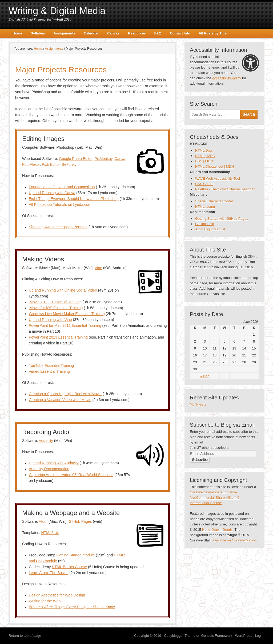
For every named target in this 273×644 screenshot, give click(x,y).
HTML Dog (203, 150)
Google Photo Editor (76, 159)
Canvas (113, 33)
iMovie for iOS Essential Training (56, 308)
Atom (43, 521)
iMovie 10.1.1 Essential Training (55, 302)
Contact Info (180, 33)
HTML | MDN (205, 156)
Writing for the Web (45, 601)
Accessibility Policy (226, 78)
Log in (260, 636)
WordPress (244, 636)
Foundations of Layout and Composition (62, 187)
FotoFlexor (31, 164)
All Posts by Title (213, 33)
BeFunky (69, 164)
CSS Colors (204, 184)
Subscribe (200, 460)
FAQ (158, 33)
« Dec (205, 376)
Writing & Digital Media (57, 11)
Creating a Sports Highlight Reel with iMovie (65, 394)
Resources (137, 33)
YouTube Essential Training (51, 366)
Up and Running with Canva (52, 193)
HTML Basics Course (69, 567)
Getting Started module (76, 555)
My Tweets (198, 404)
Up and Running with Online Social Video (63, 290)
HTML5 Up (50, 533)
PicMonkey (103, 159)
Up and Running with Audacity (54, 463)
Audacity (46, 441)
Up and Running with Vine (50, 320)
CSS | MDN (204, 161)
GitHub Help (205, 224)
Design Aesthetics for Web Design (57, 595)
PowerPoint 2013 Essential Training (58, 337)
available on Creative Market (234, 540)
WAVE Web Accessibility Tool (218, 178)
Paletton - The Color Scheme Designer (225, 189)
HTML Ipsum (205, 207)
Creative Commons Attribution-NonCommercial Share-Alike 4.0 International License (215, 498)
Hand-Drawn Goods (217, 530)
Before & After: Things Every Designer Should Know (72, 607)
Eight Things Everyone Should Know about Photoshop (74, 199)
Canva (120, 159)
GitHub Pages (80, 521)
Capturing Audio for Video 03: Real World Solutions (71, 475)
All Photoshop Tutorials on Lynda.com (60, 205)
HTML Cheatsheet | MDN (214, 166)
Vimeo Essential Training (49, 371)
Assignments (65, 33)
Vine (98, 268)
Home (17, 33)
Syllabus (38, 33)
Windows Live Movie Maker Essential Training (67, 314)
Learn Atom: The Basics (49, 573)
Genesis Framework (217, 636)
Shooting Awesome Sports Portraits (58, 227)
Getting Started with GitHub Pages (222, 219)
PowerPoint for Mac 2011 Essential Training (65, 325)
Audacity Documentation (49, 469)
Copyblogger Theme (180, 636)
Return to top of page (25, 636)
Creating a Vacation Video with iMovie (60, 400)
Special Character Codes (214, 201)
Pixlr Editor (51, 164)
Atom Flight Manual (210, 229)
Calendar (91, 33)
